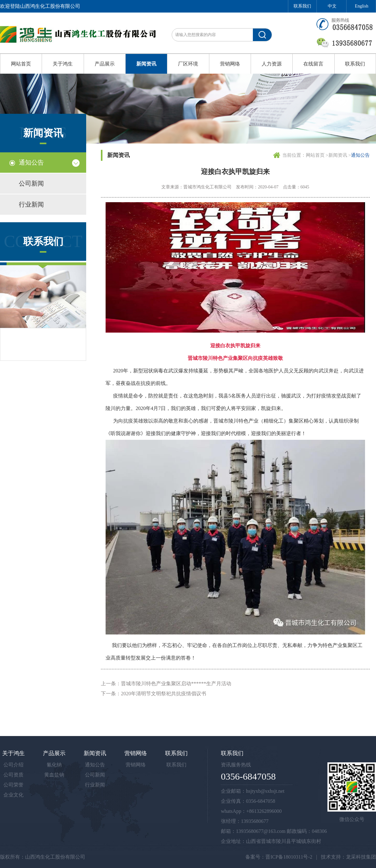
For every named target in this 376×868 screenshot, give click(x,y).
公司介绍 (13, 765)
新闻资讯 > (340, 155)
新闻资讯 (146, 64)
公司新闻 (31, 183)
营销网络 (230, 64)
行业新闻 (31, 204)
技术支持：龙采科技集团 (348, 857)
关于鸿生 (63, 64)
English (362, 6)
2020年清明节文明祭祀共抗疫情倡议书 (164, 694)
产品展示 (105, 64)
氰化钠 (54, 765)
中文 (332, 6)
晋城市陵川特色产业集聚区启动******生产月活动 (176, 684)
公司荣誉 (13, 785)
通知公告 (31, 162)
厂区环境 (188, 64)
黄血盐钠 (54, 775)
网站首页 (21, 64)
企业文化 (13, 795)
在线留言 (313, 64)
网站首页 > (317, 155)
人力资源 (272, 64)
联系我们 (302, 6)
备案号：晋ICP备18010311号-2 (279, 857)
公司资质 (13, 775)
